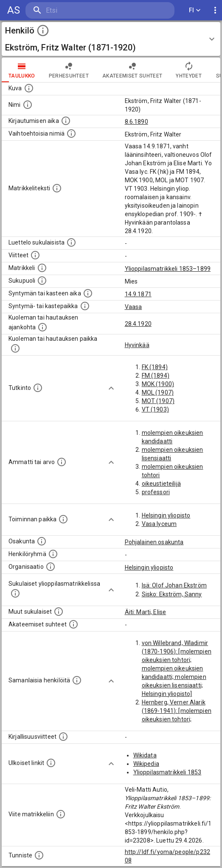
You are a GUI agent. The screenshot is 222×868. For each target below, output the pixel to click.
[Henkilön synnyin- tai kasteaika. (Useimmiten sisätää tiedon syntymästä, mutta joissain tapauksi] (88, 293)
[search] (76, 10)
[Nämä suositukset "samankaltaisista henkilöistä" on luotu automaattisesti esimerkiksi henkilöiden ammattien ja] (77, 680)
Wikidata (145, 755)
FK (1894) (155, 367)
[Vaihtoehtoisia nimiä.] (71, 134)
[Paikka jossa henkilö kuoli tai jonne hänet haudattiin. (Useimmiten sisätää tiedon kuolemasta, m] (15, 348)
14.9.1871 (138, 294)
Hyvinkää (137, 345)
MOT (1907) (158, 401)
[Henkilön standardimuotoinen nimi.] (28, 105)
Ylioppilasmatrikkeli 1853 (167, 772)
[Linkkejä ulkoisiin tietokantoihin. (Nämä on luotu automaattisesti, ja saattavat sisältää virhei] (51, 763)
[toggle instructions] (43, 31)
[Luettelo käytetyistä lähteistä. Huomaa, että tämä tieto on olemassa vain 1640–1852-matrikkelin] (35, 255)
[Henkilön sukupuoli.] (42, 281)
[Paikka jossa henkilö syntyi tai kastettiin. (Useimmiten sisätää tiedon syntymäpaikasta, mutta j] (85, 306)
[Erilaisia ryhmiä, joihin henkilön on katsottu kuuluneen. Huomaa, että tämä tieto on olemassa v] (53, 554)
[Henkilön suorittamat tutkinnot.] (38, 388)
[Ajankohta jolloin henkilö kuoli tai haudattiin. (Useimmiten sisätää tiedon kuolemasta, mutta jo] (42, 327)
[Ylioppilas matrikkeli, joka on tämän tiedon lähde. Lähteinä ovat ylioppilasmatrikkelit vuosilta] (42, 268)
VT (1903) (155, 409)
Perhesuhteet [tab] (69, 70)
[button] (111, 39)
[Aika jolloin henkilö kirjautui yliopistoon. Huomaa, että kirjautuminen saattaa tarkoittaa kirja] (66, 121)
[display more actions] (215, 10)
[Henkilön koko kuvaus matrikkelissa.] (57, 188)
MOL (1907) (158, 392)
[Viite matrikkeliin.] (61, 814)
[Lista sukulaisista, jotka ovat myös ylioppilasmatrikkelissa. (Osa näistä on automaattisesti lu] (15, 593)
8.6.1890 (136, 122)
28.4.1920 (138, 324)
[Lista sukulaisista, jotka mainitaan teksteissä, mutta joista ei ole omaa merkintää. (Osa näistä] (59, 612)
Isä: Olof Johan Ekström (174, 585)
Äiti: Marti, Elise (146, 612)
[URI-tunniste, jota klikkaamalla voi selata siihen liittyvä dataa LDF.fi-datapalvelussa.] (39, 855)
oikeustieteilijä (161, 484)
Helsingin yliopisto (166, 515)
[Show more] (111, 388)
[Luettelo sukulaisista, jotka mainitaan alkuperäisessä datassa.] (71, 242)
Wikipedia (146, 764)
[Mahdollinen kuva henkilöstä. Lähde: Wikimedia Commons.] (29, 88)
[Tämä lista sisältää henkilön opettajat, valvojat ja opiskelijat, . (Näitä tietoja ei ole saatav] (73, 624)
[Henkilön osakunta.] (42, 541)
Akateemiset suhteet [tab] (132, 70)
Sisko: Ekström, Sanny (172, 594)
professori (156, 492)
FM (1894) (156, 376)
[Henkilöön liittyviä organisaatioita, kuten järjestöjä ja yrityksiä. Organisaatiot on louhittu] (51, 567)
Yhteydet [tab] (189, 70)
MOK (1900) (158, 384)
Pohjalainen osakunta (154, 542)
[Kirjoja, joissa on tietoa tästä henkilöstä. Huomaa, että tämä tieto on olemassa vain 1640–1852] (63, 737)
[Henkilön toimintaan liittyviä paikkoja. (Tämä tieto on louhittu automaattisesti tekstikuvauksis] (63, 519)
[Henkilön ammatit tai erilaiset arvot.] (62, 462)
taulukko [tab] (22, 70)
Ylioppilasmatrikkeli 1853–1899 (168, 269)
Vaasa (133, 307)
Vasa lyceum (159, 524)
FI (195, 10)
